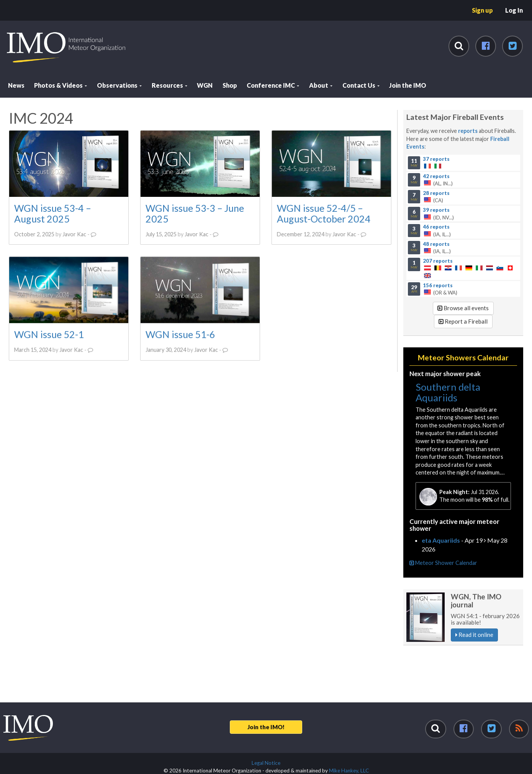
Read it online (474, 635)
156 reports (438, 285)
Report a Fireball (463, 321)
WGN (205, 85)
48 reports (436, 244)
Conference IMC (273, 85)
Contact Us (361, 85)
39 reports (436, 209)
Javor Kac (74, 234)
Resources (169, 85)
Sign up (482, 10)
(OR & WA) (463, 289)
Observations (119, 85)
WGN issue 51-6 (180, 334)
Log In (514, 10)
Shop (230, 85)
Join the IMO (408, 85)
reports (468, 131)
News (16, 85)
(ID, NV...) (463, 213)
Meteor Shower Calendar (443, 563)
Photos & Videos (61, 85)
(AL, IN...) (463, 180)
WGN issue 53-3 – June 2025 (194, 213)
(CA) (463, 196)
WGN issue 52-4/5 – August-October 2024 (323, 213)
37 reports (436, 159)
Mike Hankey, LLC (349, 771)
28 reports (436, 193)
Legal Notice (266, 763)
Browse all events (463, 308)
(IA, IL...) (463, 231)
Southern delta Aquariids (448, 392)
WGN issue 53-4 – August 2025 (53, 213)
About (321, 85)
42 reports (436, 176)
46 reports (436, 227)
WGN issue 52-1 (49, 334)
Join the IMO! (266, 727)
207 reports (438, 260)
